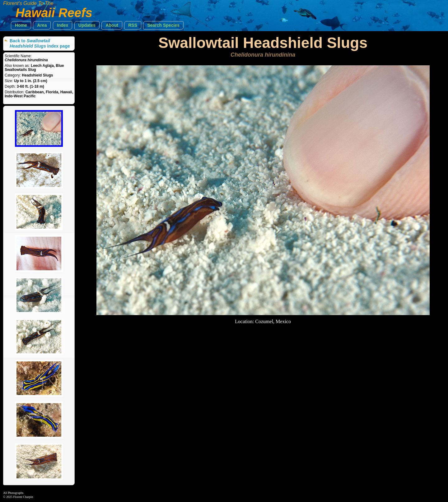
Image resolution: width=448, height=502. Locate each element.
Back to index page (40, 43)
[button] (21, 25)
